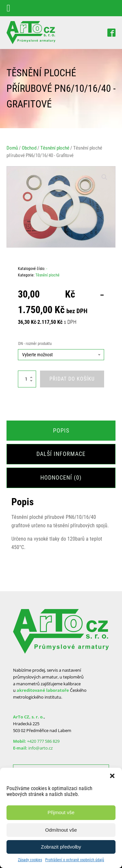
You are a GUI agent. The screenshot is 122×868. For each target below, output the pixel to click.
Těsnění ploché (55, 148)
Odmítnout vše (61, 830)
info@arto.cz (41, 748)
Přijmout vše (61, 812)
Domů (12, 148)
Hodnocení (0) (61, 477)
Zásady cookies (30, 860)
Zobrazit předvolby (61, 847)
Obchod (29, 148)
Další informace (61, 454)
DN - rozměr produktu (35, 344)
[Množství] (27, 379)
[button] (112, 776)
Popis (61, 430)
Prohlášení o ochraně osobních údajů (75, 860)
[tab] (61, 431)
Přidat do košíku (72, 379)
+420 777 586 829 (43, 741)
